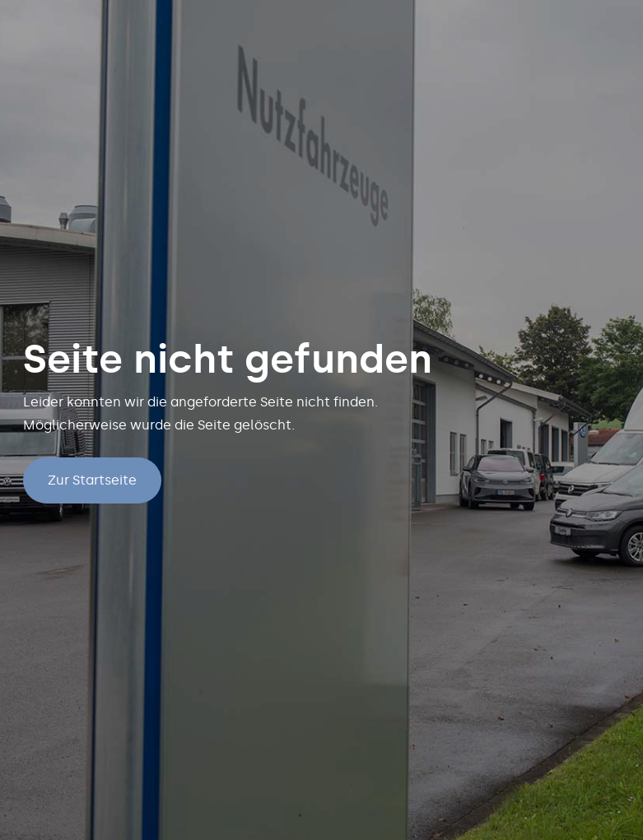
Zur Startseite (92, 480)
